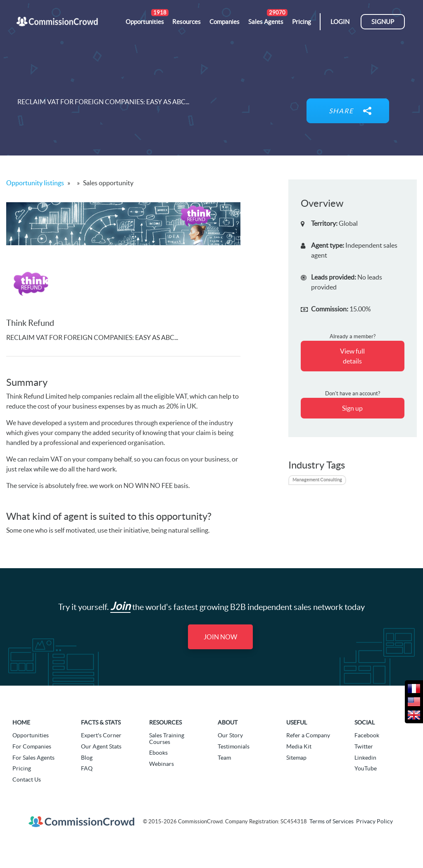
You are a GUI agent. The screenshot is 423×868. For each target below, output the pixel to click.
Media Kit (299, 746)
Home (21, 722)
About (228, 722)
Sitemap (296, 758)
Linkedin (365, 758)
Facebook (367, 735)
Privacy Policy (374, 821)
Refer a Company (308, 735)
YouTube (366, 768)
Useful (297, 722)
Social (365, 722)
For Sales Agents (33, 758)
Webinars (162, 764)
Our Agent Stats (101, 746)
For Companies (32, 746)
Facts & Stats (101, 722)
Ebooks (158, 753)
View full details (352, 356)
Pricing (22, 768)
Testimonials (234, 746)
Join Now (220, 637)
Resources (165, 722)
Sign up (352, 408)
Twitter (364, 746)
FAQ (87, 768)
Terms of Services (332, 821)
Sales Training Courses (167, 738)
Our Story (230, 735)
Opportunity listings (35, 183)
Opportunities (31, 735)
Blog (87, 758)
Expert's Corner (101, 735)
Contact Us (27, 780)
